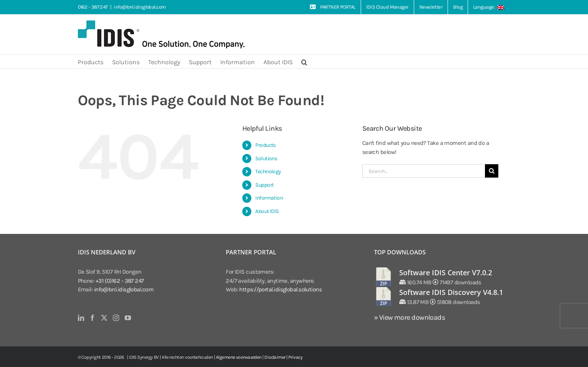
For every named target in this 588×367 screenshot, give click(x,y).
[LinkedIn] (81, 318)
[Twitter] (104, 318)
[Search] (492, 171)
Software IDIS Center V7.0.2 (446, 272)
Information (269, 198)
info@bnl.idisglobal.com (140, 7)
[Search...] (424, 171)
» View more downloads (409, 317)
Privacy (295, 357)
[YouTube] (128, 318)
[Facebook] (92, 318)
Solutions (266, 158)
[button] (304, 61)
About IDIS (267, 211)
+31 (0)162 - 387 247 (120, 281)
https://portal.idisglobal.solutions (280, 289)
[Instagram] (116, 318)
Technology (268, 171)
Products (265, 145)
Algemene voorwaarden (239, 357)
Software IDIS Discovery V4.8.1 (451, 292)
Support (264, 185)
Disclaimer (275, 357)
